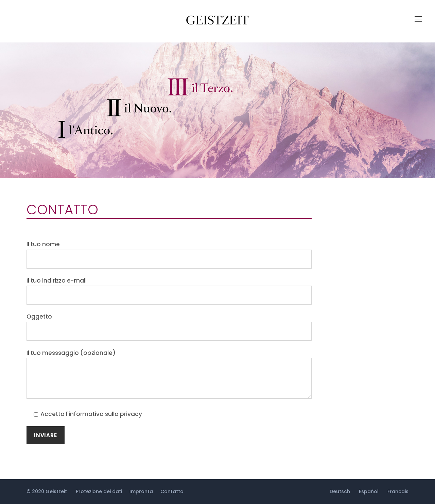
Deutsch (340, 491)
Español (369, 491)
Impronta (141, 491)
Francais (398, 491)
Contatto (172, 491)
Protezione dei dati (99, 491)
